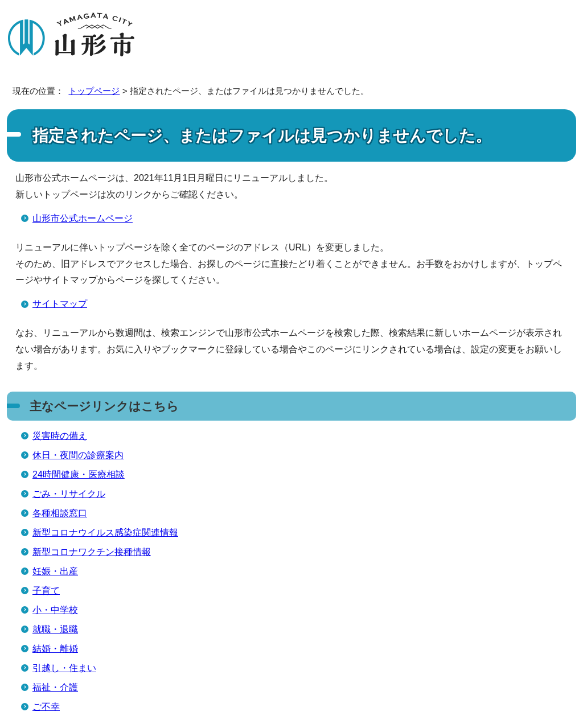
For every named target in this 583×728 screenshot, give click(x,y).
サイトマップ (60, 304)
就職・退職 (55, 629)
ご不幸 (46, 707)
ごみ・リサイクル (69, 494)
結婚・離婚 (55, 649)
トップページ (94, 91)
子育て (46, 591)
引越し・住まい (64, 668)
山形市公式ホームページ (83, 218)
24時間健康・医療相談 (79, 474)
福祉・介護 (55, 687)
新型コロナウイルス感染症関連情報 (105, 532)
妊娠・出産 (55, 571)
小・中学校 (55, 610)
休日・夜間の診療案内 (78, 455)
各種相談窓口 (60, 513)
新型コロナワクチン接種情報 (92, 552)
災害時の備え (60, 436)
